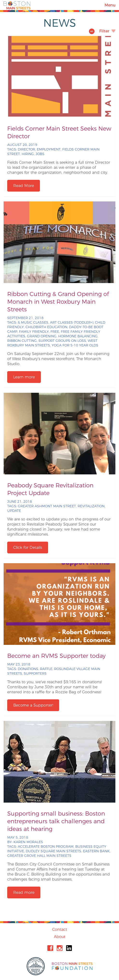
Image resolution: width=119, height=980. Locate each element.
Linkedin (69, 948)
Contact (60, 929)
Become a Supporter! (33, 705)
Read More (24, 186)
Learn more (24, 377)
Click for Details (28, 547)
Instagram (60, 948)
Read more (24, 892)
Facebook (50, 948)
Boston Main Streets (17, 5)
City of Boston (36, 966)
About (60, 937)
